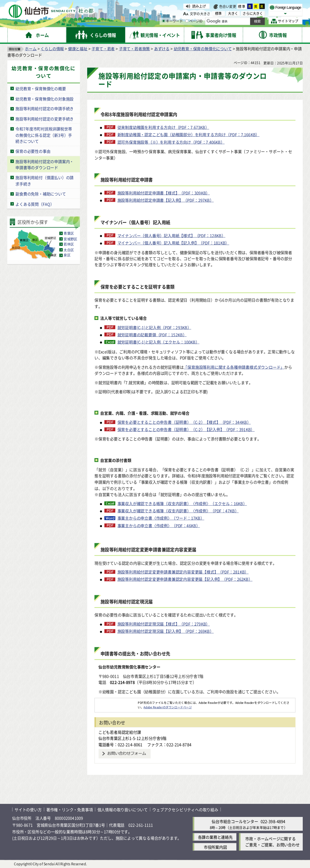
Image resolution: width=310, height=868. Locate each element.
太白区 (69, 250)
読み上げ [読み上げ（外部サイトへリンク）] (199, 6)
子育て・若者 (103, 49)
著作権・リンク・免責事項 (70, 809)
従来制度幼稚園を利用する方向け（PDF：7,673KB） (163, 127)
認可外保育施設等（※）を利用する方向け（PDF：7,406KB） (171, 142)
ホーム (31, 49)
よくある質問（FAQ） (35, 204)
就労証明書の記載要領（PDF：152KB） (152, 335)
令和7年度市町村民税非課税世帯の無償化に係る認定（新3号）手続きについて (44, 135)
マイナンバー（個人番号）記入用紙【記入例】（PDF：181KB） (173, 243)
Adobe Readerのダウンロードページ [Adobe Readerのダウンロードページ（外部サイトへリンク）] (168, 707)
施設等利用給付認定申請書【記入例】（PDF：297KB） (166, 200)
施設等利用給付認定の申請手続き (45, 109)
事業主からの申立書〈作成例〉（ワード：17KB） (161, 518)
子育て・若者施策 (134, 49)
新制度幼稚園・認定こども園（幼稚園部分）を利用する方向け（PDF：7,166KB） (189, 135)
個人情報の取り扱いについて (123, 809)
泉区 (67, 255)
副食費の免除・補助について (41, 194)
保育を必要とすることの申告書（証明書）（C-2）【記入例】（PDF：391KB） (186, 429)
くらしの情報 (52, 49)
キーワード (172, 21)
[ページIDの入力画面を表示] (187, 21)
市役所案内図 (215, 847)
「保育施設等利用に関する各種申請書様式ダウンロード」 (234, 367)
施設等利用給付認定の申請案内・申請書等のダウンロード (45, 165)
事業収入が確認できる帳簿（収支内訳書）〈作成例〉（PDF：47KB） (178, 511)
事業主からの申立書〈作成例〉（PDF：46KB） (159, 526)
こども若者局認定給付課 (120, 732)
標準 (242, 6)
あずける (162, 49)
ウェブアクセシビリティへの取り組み (185, 809)
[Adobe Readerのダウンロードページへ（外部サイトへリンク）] (116, 703)
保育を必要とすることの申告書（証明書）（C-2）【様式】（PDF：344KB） (184, 422)
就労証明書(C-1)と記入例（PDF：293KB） (154, 327)
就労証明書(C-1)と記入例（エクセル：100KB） (158, 342)
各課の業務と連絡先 (215, 837)
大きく (233, 13)
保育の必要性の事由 (33, 151)
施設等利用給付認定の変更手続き (45, 119)
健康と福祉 (78, 49)
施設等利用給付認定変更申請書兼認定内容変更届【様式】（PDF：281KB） (183, 572)
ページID (194, 21)
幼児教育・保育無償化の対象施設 (45, 98)
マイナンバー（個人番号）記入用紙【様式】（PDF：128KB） (171, 236)
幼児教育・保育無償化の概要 (41, 88)
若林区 (69, 244)
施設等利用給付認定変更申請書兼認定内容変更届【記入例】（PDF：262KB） (185, 579)
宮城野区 (70, 239)
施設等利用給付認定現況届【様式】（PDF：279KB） (164, 624)
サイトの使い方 (28, 809)
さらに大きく (253, 13)
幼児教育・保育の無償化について (203, 49)
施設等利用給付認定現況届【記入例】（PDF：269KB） (166, 631)
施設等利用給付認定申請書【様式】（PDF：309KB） (164, 193)
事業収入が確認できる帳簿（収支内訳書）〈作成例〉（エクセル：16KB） (182, 504)
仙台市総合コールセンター (235, 822)
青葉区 (69, 233)
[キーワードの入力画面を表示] (163, 21)
